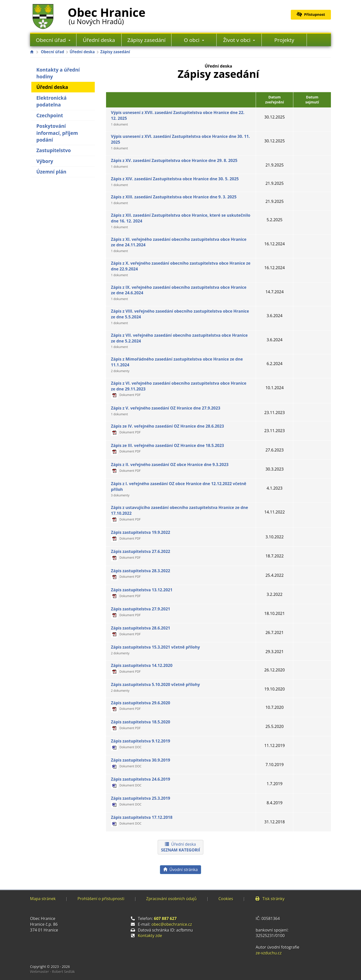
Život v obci (239, 40)
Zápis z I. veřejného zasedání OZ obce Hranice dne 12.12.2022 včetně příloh (179, 489)
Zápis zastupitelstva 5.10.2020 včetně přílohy (156, 687)
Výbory (45, 161)
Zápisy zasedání (146, 40)
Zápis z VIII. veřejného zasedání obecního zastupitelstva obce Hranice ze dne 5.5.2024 (180, 317)
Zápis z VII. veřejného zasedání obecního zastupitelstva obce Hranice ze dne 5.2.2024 (179, 341)
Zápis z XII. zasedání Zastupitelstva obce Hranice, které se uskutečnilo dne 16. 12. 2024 (181, 221)
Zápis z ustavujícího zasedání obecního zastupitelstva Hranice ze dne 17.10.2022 (180, 513)
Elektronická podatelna (52, 101)
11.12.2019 (275, 745)
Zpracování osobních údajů (171, 899)
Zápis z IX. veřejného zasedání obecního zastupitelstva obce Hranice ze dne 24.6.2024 (179, 293)
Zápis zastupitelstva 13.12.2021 (142, 593)
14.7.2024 (275, 292)
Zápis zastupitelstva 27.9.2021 (141, 612)
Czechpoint (50, 115)
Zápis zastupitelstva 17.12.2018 (142, 820)
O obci (194, 40)
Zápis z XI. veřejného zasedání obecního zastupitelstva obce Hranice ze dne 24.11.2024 (179, 245)
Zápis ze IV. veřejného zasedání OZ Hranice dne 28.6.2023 (168, 429)
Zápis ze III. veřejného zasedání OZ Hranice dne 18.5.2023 (168, 448)
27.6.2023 (275, 450)
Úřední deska (99, 40)
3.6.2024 (274, 316)
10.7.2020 (275, 707)
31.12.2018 (275, 822)
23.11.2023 (275, 413)
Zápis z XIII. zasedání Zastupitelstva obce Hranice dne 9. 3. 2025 (174, 200)
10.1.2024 (275, 388)
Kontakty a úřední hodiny (58, 73)
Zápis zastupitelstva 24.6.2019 (141, 782)
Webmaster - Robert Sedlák (53, 972)
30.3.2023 (275, 469)
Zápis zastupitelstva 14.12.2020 (142, 668)
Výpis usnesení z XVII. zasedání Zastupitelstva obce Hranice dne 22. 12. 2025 (178, 118)
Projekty (284, 40)
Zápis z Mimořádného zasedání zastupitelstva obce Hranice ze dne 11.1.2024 (177, 365)
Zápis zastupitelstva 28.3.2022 (141, 573)
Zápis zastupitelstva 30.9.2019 (141, 763)
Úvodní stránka (180, 870)
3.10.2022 (275, 537)
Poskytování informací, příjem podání (57, 133)
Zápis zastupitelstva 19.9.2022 (141, 535)
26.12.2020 (275, 670)
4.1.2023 (274, 488)
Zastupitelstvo (54, 150)
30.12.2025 (275, 117)
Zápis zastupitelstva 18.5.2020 (141, 725)
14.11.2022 (275, 512)
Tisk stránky (270, 899)
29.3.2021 (275, 652)
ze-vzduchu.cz (269, 953)
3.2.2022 (274, 594)
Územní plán (51, 172)
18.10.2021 (275, 613)
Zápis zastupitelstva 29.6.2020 (141, 706)
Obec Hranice (107, 15)
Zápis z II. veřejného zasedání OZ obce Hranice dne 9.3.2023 (170, 467)
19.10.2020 (275, 689)
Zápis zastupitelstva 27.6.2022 (141, 554)
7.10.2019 (275, 765)
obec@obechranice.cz (172, 924)
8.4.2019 (274, 803)
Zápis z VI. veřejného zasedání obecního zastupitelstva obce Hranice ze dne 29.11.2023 (179, 389)
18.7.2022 (275, 556)
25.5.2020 (275, 726)
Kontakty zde (150, 936)
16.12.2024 (275, 244)
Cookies (226, 899)
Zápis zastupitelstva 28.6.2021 (141, 631)
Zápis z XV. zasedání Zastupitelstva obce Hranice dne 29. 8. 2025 (174, 163)
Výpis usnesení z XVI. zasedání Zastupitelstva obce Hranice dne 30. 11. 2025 (180, 142)
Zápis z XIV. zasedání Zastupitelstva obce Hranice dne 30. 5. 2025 (175, 182)
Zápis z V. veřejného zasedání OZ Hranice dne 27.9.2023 (166, 411)
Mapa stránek (43, 899)
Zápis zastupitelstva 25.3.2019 (141, 801)
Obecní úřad (53, 40)
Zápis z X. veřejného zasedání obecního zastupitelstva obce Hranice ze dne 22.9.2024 (181, 269)
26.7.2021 (275, 632)
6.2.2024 (274, 364)
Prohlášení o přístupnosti (101, 899)
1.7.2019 (274, 784)
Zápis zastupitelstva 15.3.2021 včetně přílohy (156, 650)
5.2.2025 (274, 220)
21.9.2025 (275, 165)
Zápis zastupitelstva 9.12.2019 (141, 744)
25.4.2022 (275, 575)
